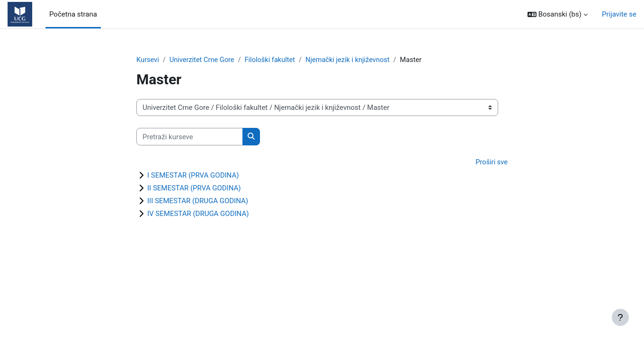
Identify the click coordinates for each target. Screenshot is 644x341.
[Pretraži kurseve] (190, 137)
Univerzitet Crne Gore (203, 60)
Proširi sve (491, 163)
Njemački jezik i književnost (353, 60)
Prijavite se (619, 14)
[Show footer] (620, 317)
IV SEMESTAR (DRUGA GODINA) (198, 214)
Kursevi (148, 60)
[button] (558, 14)
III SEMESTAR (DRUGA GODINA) (198, 201)
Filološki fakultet (273, 60)
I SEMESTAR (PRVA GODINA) (193, 176)
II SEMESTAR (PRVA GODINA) (194, 188)
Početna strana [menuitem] (73, 14)
